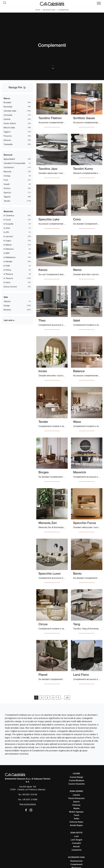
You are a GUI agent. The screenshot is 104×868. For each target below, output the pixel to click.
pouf (6, 180)
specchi (7, 193)
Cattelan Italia (10, 111)
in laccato (8, 236)
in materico (9, 249)
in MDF (7, 253)
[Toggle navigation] (99, 3)
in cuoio (7, 220)
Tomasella (8, 144)
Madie (76, 809)
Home (38, 10)
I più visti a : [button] (9, 320)
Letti (76, 837)
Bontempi (8, 107)
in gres (7, 228)
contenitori (9, 167)
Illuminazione (76, 861)
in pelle (7, 266)
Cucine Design (76, 777)
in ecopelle (8, 224)
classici (7, 301)
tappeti (7, 197)
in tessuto (8, 278)
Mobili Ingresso (76, 812)
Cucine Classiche (76, 784)
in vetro (7, 282)
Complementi (63, 10)
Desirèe (7, 119)
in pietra (7, 270)
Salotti (76, 802)
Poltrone (76, 805)
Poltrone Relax (76, 822)
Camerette (76, 850)
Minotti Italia (9, 128)
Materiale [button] (8, 211)
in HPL (6, 232)
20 (67, 698)
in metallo (8, 262)
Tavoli (76, 815)
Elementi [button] (8, 155)
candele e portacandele (14, 163)
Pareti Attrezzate (76, 799)
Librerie (76, 795)
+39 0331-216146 (29, 795)
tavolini (7, 201)
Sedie (76, 819)
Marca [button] (7, 98)
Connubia (8, 115)
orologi (7, 176)
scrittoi (7, 188)
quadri (7, 184)
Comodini (76, 843)
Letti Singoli (76, 840)
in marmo (8, 245)
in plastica (8, 274)
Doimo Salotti (10, 123)
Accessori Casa (49, 10)
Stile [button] (6, 297)
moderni (7, 310)
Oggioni (7, 132)
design (7, 306)
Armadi (76, 847)
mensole (7, 172)
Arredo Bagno (76, 826)
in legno (7, 241)
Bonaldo (7, 102)
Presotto (8, 136)
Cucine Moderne (76, 781)
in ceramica (9, 216)
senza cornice (10, 287)
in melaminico (10, 257)
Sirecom (7, 140)
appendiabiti (9, 159)
